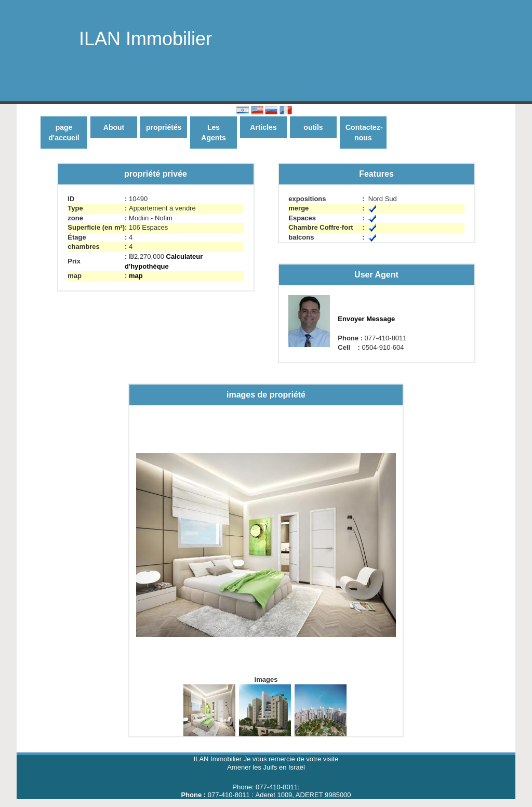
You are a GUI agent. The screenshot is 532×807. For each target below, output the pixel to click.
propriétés (164, 127)
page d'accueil (64, 133)
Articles (263, 127)
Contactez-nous (364, 133)
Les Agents (213, 133)
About (114, 127)
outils (313, 127)
